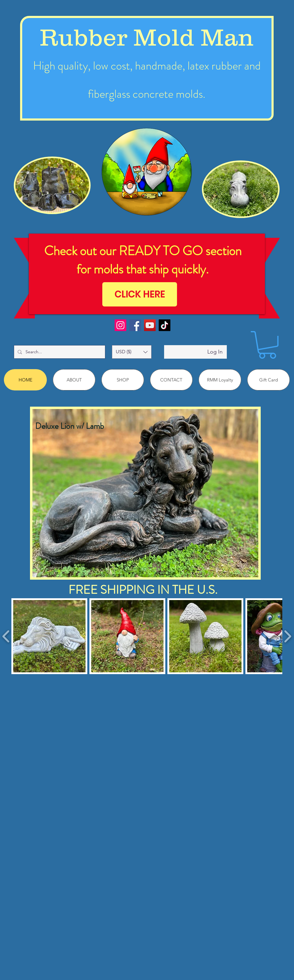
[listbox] (132, 352)
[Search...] (59, 352)
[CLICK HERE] (140, 294)
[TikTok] (165, 325)
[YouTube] (150, 325)
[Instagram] (120, 325)
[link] (267, 345)
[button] (132, 352)
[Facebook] (135, 325)
